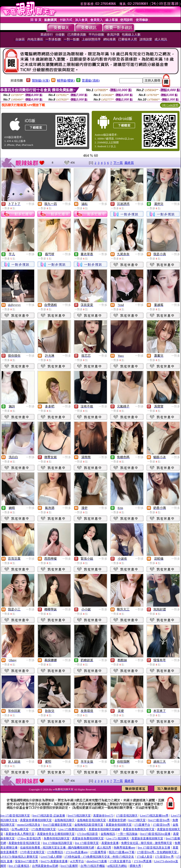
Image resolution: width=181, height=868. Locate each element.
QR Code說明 (170, 105)
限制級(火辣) (41, 80)
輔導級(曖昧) (66, 80)
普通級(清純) (91, 80)
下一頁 (118, 163)
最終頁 (129, 163)
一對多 (30, 204)
